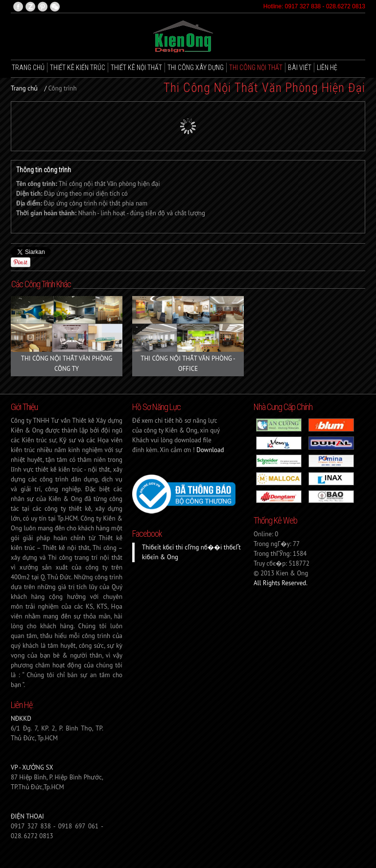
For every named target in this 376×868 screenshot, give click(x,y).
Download (210, 450)
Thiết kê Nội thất (136, 68)
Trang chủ (28, 68)
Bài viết (300, 68)
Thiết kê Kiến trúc (78, 68)
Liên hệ (327, 68)
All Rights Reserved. (281, 583)
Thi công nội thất (256, 68)
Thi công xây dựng (196, 68)
